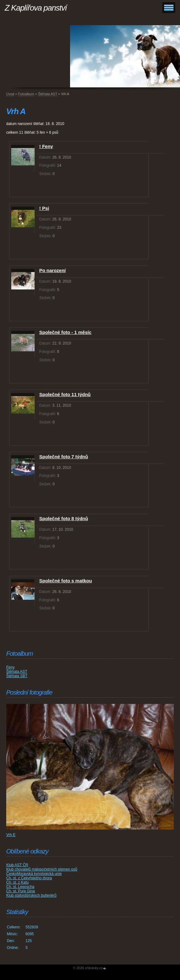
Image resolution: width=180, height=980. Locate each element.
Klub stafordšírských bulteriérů (31, 895)
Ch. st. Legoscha (20, 887)
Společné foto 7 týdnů (64, 457)
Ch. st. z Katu (17, 882)
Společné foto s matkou (66, 581)
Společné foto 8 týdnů (64, 518)
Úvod (10, 94)
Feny (10, 667)
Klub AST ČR (17, 865)
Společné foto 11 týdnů (65, 394)
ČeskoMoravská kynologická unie (34, 874)
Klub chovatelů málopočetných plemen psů (42, 869)
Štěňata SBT (17, 676)
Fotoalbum (26, 94)
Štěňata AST (48, 94)
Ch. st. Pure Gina (21, 891)
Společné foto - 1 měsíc (65, 332)
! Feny (46, 146)
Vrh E (11, 835)
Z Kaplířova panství (36, 8)
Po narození (52, 270)
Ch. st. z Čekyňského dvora (29, 878)
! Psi (44, 208)
